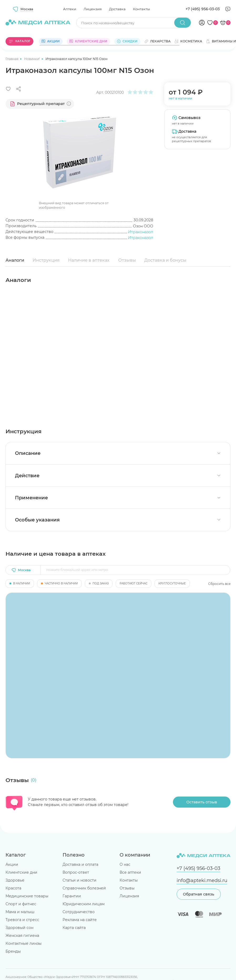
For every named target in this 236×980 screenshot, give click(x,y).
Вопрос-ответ (76, 872)
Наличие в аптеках (89, 260)
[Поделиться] (19, 89)
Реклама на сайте (80, 920)
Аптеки (70, 9)
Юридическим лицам (84, 904)
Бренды (13, 951)
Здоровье (15, 880)
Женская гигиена (22, 936)
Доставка (117, 9)
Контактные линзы (24, 943)
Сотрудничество (79, 912)
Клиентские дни (21, 872)
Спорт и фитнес (21, 904)
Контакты (141, 9)
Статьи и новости (79, 880)
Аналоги (15, 260)
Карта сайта (74, 928)
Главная (12, 59)
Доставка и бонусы (165, 260)
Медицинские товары (27, 896)
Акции (12, 864)
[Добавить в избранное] (8, 89)
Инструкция (46, 260)
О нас (125, 864)
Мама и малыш (20, 912)
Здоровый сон (19, 928)
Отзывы (127, 260)
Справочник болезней (84, 888)
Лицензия (93, 9)
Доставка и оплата (80, 864)
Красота (13, 888)
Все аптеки (130, 872)
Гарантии (72, 896)
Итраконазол (141, 232)
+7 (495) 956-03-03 (203, 9)
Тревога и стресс (22, 920)
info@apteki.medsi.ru (202, 880)
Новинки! (32, 59)
